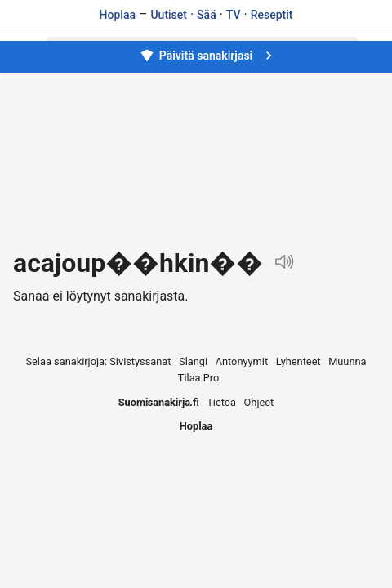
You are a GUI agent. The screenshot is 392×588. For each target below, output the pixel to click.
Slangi (193, 361)
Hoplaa (118, 15)
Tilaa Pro (199, 378)
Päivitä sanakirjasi (208, 56)
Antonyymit (242, 361)
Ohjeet (259, 402)
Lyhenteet (298, 361)
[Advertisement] (196, 163)
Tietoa (221, 402)
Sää (207, 15)
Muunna (347, 361)
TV (234, 15)
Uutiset (169, 15)
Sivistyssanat (140, 361)
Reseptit (272, 15)
